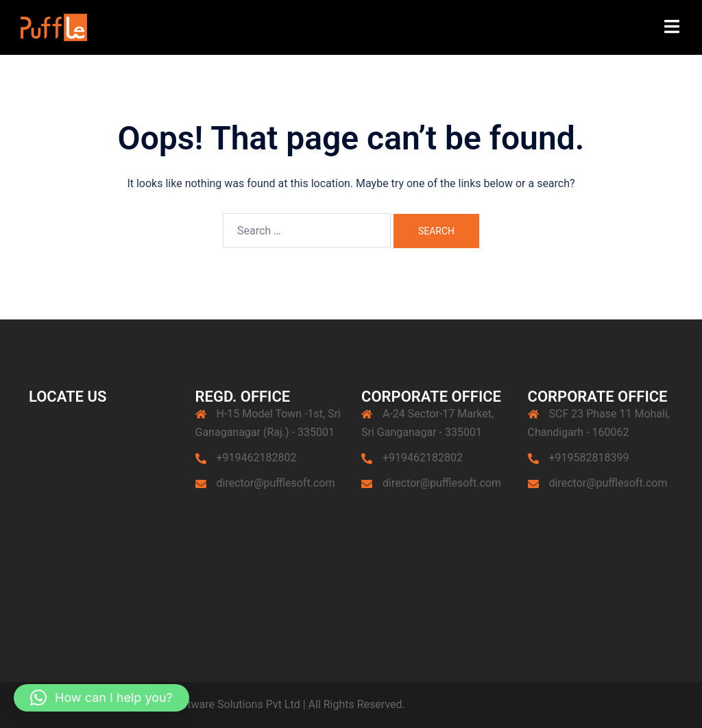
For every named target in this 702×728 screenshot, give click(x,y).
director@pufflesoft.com (276, 483)
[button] (101, 698)
